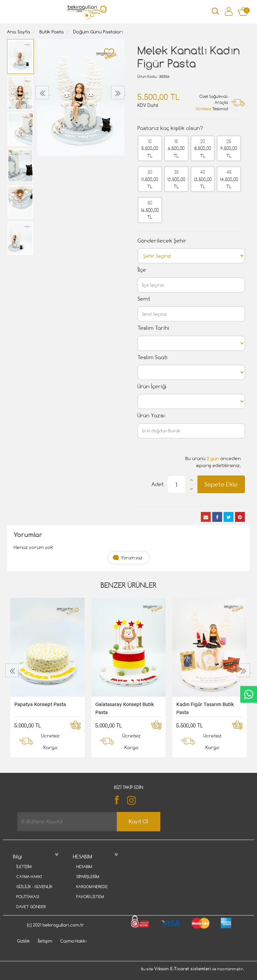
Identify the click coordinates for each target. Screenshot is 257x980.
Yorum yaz (132, 558)
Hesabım (84, 867)
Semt (144, 299)
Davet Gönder (31, 907)
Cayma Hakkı (29, 877)
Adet (158, 484)
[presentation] (43, 93)
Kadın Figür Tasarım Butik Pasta (205, 708)
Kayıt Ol (139, 821)
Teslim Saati (153, 357)
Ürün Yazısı (151, 415)
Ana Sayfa (19, 32)
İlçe (142, 270)
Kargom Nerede (92, 887)
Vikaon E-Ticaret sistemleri (183, 977)
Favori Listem (90, 897)
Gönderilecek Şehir (162, 241)
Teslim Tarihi (153, 328)
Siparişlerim (88, 877)
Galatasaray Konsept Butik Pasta (125, 708)
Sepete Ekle (221, 484)
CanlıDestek (249, 694)
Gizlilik (23, 949)
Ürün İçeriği (152, 386)
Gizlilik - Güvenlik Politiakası (34, 892)
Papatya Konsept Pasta (40, 704)
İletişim (24, 867)
